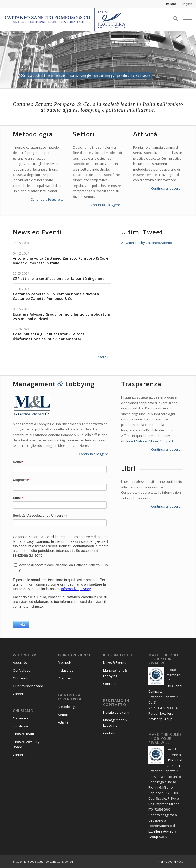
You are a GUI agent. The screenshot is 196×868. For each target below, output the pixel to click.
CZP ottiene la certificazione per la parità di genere (59, 278)
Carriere (19, 755)
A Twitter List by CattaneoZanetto (147, 243)
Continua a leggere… (47, 199)
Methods (65, 662)
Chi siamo (20, 718)
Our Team (20, 678)
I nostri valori (23, 726)
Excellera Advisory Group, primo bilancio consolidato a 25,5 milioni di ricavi (61, 316)
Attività (63, 722)
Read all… (103, 357)
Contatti (109, 733)
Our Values (21, 670)
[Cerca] (173, 19)
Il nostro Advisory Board (26, 744)
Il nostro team (23, 734)
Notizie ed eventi (116, 712)
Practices (65, 678)
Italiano (171, 4)
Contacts (110, 684)
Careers (19, 694)
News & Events (115, 662)
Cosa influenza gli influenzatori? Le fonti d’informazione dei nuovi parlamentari (49, 336)
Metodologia (68, 707)
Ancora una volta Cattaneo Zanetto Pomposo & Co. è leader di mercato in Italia (60, 261)
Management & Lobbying (115, 673)
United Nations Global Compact (149, 441)
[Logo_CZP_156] (65, 19)
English (187, 4)
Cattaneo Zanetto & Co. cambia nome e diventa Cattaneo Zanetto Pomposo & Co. (56, 296)
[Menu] (185, 19)
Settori (63, 715)
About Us (20, 662)
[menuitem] (171, 4)
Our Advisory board (28, 686)
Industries (66, 670)
